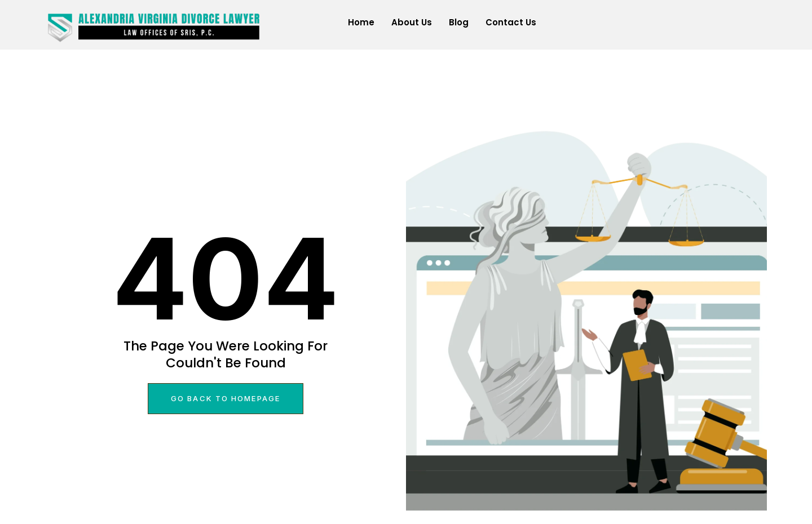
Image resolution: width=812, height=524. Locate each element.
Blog (459, 22)
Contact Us (511, 22)
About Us (412, 22)
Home (361, 22)
